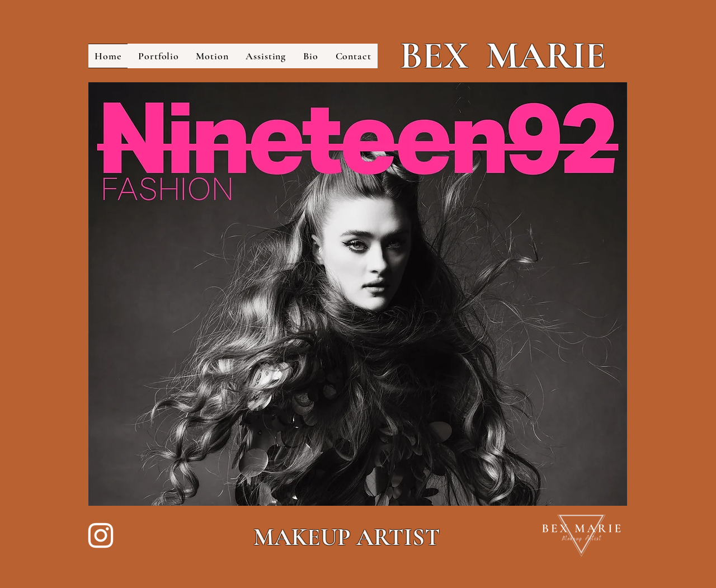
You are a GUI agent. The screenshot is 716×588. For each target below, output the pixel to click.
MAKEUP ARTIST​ (347, 537)
